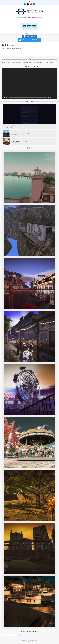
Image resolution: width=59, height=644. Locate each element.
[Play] (4, 97)
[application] (29, 84)
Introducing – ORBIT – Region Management (17, 126)
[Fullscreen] (55, 97)
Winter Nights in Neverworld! (19, 141)
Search (19, 635)
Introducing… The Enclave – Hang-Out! (22, 133)
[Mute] (52, 97)
